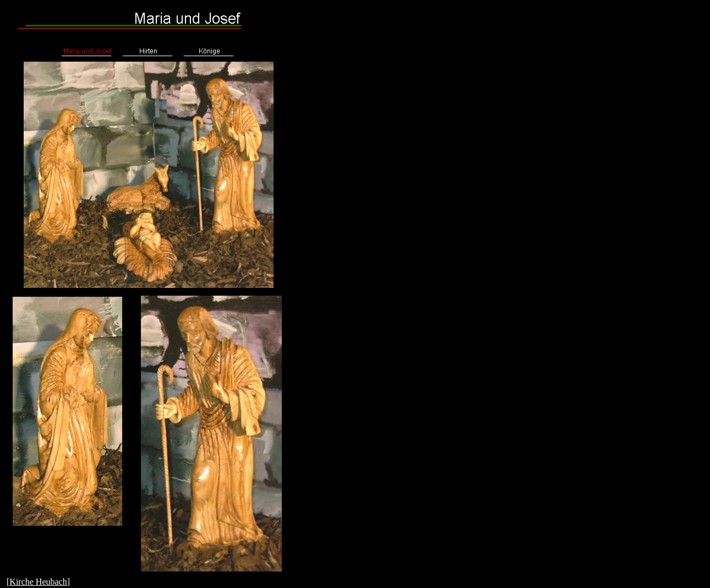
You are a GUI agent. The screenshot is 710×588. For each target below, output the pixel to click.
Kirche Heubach (38, 582)
